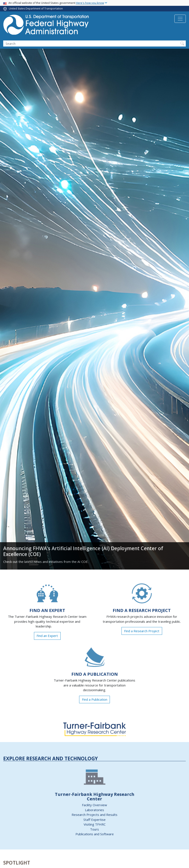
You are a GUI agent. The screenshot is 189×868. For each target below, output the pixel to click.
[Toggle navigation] (180, 19)
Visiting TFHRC (95, 824)
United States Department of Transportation (36, 9)
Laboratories (94, 810)
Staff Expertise (94, 820)
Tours (94, 829)
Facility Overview (94, 805)
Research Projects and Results (94, 815)
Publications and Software (95, 834)
